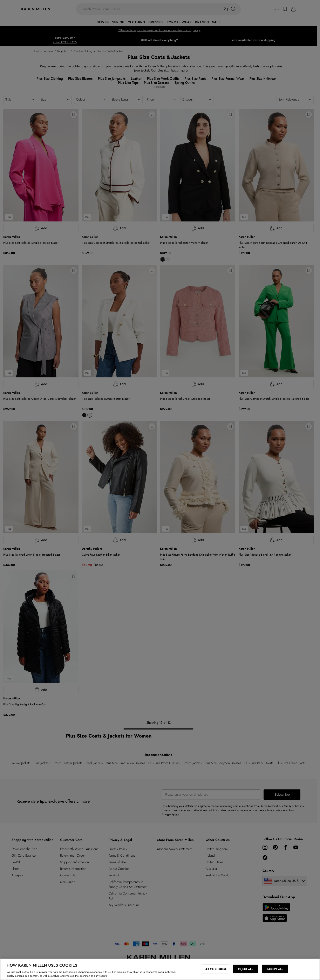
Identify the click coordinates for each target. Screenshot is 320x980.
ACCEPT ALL (275, 969)
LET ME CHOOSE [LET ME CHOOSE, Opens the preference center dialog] (216, 969)
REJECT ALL (245, 969)
